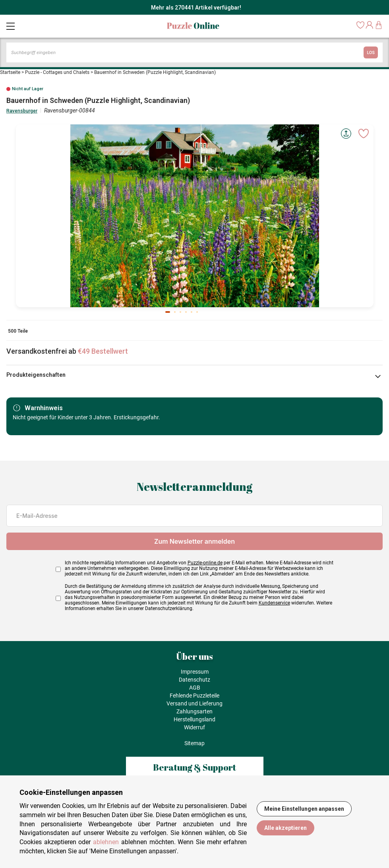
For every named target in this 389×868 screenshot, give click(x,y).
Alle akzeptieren (285, 828)
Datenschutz (194, 680)
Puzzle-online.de (205, 563)
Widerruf (194, 727)
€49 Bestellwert (103, 351)
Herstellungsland (194, 719)
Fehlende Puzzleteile (194, 696)
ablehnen (106, 842)
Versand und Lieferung (194, 703)
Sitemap (194, 743)
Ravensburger (22, 111)
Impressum (195, 672)
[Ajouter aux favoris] (364, 134)
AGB (195, 688)
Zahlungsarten (194, 711)
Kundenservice (274, 603)
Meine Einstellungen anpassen (304, 809)
